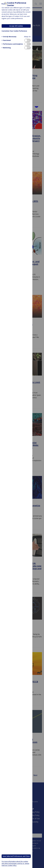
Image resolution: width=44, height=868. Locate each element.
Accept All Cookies (16, 26)
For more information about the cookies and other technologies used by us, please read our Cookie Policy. (15, 863)
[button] (9, 37)
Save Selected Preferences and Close (16, 856)
